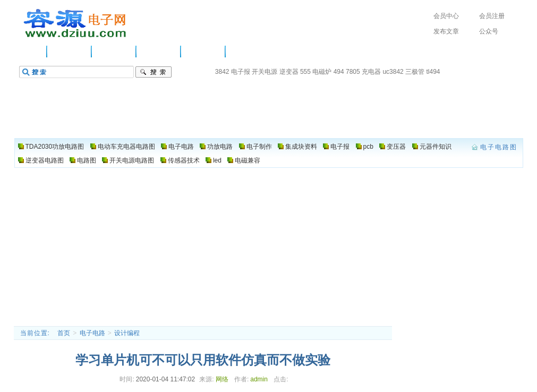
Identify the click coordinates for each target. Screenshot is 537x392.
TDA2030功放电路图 (55, 147)
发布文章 (446, 31)
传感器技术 (184, 160)
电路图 (244, 52)
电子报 (241, 72)
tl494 (433, 72)
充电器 (371, 72)
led (217, 160)
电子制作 (203, 52)
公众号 (489, 31)
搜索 (154, 72)
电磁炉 (322, 72)
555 (305, 72)
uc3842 (393, 72)
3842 (222, 72)
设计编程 (127, 333)
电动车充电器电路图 (126, 147)
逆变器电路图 (45, 160)
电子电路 (114, 52)
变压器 (396, 147)
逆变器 (289, 72)
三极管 (415, 72)
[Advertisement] (268, 246)
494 (339, 72)
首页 (64, 333)
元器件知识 (436, 147)
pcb (368, 147)
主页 (32, 52)
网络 (222, 379)
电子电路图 (75, 23)
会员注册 (492, 16)
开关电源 (265, 72)
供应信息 (70, 52)
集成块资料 (301, 147)
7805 (353, 72)
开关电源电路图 (132, 160)
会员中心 (446, 16)
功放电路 (159, 52)
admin (259, 379)
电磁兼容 (248, 160)
